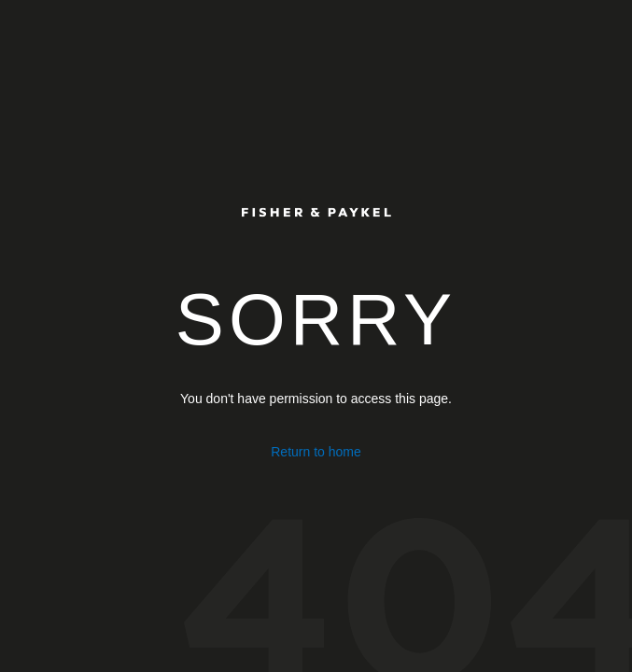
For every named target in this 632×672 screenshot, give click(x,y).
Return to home (316, 452)
